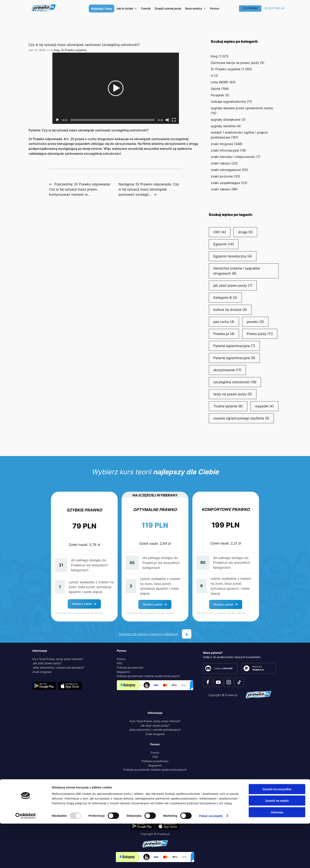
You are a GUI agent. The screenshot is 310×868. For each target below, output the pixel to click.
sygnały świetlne (223, 126)
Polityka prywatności (130, 667)
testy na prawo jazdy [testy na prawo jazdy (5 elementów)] (233, 394)
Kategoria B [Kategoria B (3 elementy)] (225, 298)
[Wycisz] (167, 120)
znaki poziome (222, 176)
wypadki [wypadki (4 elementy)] (264, 406)
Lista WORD (220, 82)
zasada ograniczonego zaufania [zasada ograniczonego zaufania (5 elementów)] (241, 418)
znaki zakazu (221, 189)
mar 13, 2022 (37, 50)
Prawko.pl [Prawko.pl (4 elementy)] (224, 334)
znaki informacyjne (225, 150)
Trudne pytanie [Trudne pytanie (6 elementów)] (228, 406)
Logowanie (250, 8)
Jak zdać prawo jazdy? (47, 663)
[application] (116, 88)
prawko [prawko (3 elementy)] (255, 322)
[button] (116, 88)
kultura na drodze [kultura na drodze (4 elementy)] (230, 310)
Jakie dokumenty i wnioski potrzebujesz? (58, 667)
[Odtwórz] (58, 120)
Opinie (215, 89)
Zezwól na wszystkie (277, 833)
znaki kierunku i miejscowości (233, 157)
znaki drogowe (222, 144)
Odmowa (277, 856)
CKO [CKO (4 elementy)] (220, 232)
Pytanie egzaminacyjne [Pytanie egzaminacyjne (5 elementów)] (234, 358)
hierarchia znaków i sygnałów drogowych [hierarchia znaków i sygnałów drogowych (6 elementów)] (237, 271)
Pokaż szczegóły (211, 860)
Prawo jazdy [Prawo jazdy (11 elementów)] (260, 334)
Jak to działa (127, 9)
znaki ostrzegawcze (226, 170)
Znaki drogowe (42, 672)
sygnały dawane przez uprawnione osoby (242, 108)
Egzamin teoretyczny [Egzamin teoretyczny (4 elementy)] (233, 256)
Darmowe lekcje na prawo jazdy (235, 63)
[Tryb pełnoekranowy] (174, 120)
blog (57, 50)
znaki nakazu (221, 163)
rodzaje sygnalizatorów (228, 102)
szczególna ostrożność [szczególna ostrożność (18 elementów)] (235, 382)
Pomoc (215, 8)
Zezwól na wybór (277, 845)
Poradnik (217, 95)
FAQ (120, 663)
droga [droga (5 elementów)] (245, 232)
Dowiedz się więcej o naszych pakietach (148, 634)
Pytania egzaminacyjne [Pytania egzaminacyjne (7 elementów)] (234, 346)
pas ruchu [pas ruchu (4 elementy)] (224, 322)
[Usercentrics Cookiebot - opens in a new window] (26, 860)
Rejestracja (275, 8)
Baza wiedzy (196, 9)
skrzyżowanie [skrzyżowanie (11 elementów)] (227, 370)
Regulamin (123, 672)
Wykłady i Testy (102, 9)
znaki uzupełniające (225, 183)
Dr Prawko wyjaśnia (74, 50)
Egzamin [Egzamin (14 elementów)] (224, 244)
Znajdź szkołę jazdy (168, 8)
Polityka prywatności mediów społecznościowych (148, 676)
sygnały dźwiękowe (225, 120)
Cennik (146, 8)
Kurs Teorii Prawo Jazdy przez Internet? (58, 659)
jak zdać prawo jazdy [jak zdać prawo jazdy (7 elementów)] (233, 286)
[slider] (113, 120)
